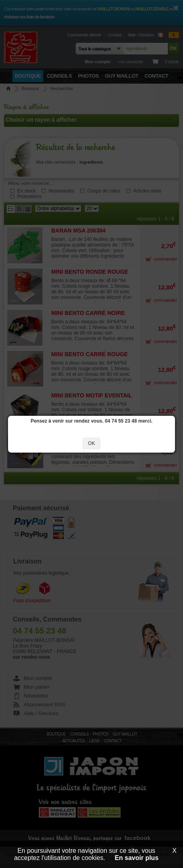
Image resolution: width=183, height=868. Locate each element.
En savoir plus (136, 858)
